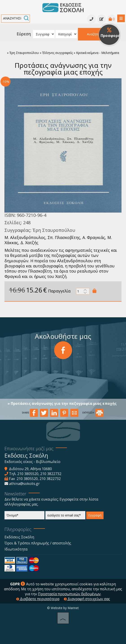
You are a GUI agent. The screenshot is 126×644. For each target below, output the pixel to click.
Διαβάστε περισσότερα (38, 599)
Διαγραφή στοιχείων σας (87, 599)
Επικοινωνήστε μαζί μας (29, 449)
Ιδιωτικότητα (16, 549)
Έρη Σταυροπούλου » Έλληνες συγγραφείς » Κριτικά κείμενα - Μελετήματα (64, 53)
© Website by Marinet (63, 608)
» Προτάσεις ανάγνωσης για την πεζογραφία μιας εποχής (62, 403)
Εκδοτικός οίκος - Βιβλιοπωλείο (32, 462)
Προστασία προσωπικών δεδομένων (69, 594)
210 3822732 (51, 474)
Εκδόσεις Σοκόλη (19, 537)
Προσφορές (111, 33)
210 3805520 (28, 474)
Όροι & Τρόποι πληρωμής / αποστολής (38, 543)
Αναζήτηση (95, 34)
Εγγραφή (95, 515)
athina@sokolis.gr (24, 484)
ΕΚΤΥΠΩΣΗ (93, 413)
